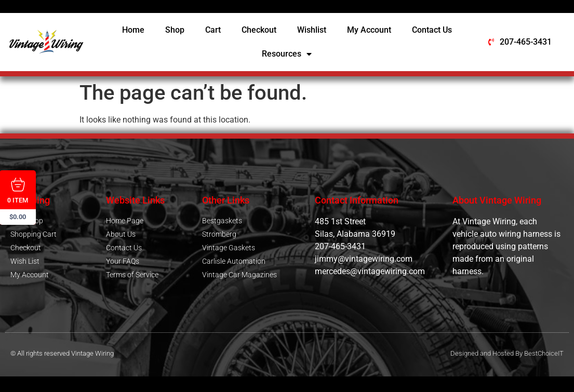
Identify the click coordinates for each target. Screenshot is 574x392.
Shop (175, 30)
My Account (369, 30)
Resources (287, 54)
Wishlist (312, 30)
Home (133, 30)
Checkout (259, 30)
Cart (213, 30)
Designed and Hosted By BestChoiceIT (507, 353)
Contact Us (432, 30)
